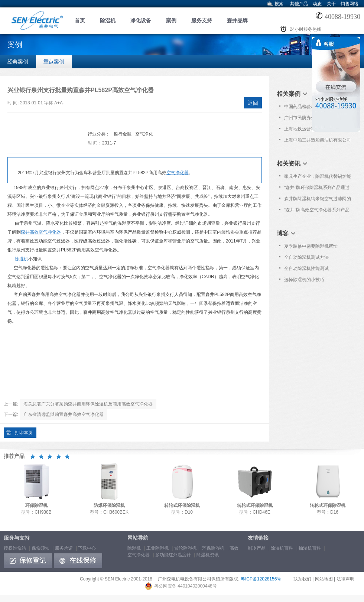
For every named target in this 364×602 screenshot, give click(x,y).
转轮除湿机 (185, 548)
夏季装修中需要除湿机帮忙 (311, 246)
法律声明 (345, 579)
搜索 (279, 4)
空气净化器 (178, 173)
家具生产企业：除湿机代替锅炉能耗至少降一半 (318, 178)
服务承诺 (64, 548)
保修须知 (40, 548)
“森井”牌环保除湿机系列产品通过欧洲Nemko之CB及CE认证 (317, 189)
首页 (80, 20)
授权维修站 (15, 548)
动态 (317, 4)
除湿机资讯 (208, 555)
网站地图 (324, 579)
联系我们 (302, 579)
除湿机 (108, 20)
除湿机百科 (282, 548)
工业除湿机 (157, 548)
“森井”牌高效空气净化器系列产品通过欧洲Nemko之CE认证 (317, 211)
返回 (253, 103)
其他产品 (299, 4)
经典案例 (18, 62)
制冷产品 (257, 548)
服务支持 (202, 20)
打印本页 (24, 433)
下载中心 (87, 548)
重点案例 (54, 62)
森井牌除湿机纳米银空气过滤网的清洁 (318, 200)
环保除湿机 (213, 548)
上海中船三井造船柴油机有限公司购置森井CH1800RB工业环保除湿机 (318, 141)
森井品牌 (237, 20)
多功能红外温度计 (173, 555)
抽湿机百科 (310, 548)
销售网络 (350, 4)
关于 (331, 4)
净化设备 (141, 20)
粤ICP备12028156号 (261, 579)
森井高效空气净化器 (41, 232)
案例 (171, 20)
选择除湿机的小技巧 (304, 280)
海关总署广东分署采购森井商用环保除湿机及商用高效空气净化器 (88, 404)
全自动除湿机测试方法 (306, 257)
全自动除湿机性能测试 (306, 269)
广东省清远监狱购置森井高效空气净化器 (64, 414)
